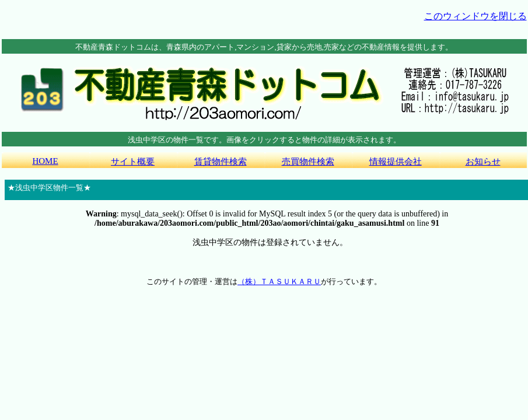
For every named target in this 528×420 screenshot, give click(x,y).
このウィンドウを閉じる (475, 16)
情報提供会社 (396, 162)
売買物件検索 (308, 162)
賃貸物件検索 (221, 162)
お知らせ (483, 162)
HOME (45, 161)
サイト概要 (133, 162)
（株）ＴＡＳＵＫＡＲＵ (279, 281)
